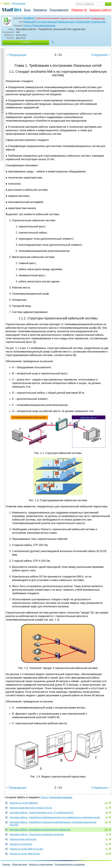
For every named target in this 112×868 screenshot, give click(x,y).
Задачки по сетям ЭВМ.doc (24, 803)
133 (106, 822)
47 (107, 849)
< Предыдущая (16, 55)
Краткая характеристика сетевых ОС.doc (31, 808)
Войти (7, 3)
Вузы (27, 10)
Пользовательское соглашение (70, 864)
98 (107, 813)
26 (107, 854)
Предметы (40, 10)
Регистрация (19, 3)
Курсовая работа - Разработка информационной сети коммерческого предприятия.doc (55, 817)
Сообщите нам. (98, 18)
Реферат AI (79, 10)
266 (106, 830)
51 (107, 839)
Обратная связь (20, 864)
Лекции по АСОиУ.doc (21, 844)
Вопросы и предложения (41, 864)
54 (107, 844)
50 (107, 808)
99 (107, 817)
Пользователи (59, 10)
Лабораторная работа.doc (23, 839)
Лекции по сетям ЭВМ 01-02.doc (26, 849)
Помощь (6, 864)
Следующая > (101, 55)
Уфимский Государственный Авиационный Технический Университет (65, 22)
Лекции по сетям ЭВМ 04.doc (25, 854)
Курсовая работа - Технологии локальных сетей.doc (37, 834)
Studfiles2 (29, 18)
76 (107, 834)
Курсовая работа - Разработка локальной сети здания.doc (40, 830)
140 (106, 803)
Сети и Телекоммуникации (40, 25)
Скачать (26, 42)
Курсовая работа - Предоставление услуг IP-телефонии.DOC (42, 813)
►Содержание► (3, 104)
